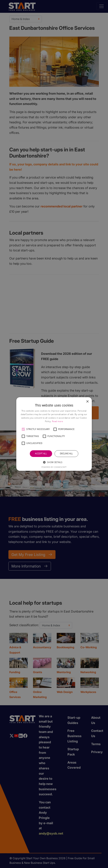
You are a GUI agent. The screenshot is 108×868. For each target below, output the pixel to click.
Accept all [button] (41, 454)
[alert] (54, 434)
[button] (23, 429)
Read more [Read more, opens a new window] (58, 421)
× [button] (87, 402)
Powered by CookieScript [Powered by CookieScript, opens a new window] (54, 467)
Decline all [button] (66, 454)
